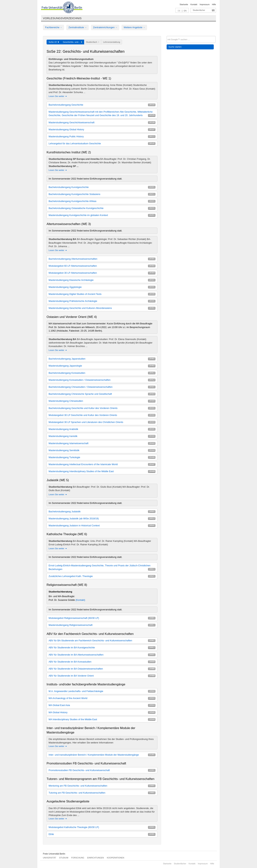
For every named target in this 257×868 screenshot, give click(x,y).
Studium (64, 858)
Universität (50, 858)
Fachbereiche (53, 27)
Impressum (205, 4)
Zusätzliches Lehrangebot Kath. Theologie (102, 576)
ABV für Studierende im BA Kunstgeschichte (102, 647)
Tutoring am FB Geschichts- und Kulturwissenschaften (102, 793)
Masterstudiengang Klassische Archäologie (102, 280)
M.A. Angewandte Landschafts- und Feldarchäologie (102, 691)
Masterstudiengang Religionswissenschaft (102, 625)
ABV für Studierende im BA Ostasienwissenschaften (102, 669)
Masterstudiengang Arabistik (102, 429)
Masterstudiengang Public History (102, 136)
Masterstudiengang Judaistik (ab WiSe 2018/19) (102, 518)
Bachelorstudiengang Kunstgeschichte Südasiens (102, 194)
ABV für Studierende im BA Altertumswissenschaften (102, 655)
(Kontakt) (80, 600)
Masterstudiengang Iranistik (102, 436)
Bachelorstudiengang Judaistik (102, 511)
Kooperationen (116, 858)
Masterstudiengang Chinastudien (102, 401)
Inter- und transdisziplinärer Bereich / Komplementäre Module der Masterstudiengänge (102, 755)
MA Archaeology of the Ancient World (102, 698)
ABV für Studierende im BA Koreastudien (102, 662)
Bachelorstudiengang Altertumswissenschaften (102, 259)
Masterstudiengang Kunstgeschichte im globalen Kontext (102, 215)
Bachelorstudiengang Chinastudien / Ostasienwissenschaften (102, 387)
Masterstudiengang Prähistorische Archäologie (102, 301)
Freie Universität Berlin (54, 854)
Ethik (102, 834)
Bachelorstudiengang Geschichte (102, 105)
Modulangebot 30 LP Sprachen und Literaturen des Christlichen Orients (102, 422)
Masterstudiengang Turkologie (102, 457)
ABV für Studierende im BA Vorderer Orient (102, 676)
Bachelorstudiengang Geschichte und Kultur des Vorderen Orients (102, 408)
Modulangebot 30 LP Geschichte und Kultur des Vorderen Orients (102, 415)
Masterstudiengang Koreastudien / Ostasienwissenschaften (102, 380)
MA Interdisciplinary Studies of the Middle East (102, 719)
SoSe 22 (54, 42)
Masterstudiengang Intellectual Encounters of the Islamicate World (102, 464)
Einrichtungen (96, 858)
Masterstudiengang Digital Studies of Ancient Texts (102, 294)
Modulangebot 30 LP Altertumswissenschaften (102, 273)
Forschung (78, 858)
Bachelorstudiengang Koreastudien (102, 373)
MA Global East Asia (102, 705)
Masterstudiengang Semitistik (102, 450)
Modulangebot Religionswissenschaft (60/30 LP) (102, 618)
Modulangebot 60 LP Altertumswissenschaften (102, 266)
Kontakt (194, 4)
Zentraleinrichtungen (105, 27)
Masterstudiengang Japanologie (102, 366)
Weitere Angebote (134, 27)
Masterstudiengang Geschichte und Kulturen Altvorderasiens (102, 308)
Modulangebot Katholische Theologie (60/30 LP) (102, 827)
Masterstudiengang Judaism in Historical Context (102, 525)
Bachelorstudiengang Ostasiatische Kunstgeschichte (102, 208)
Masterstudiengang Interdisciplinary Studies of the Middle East (102, 471)
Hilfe (214, 4)
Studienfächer (199, 10)
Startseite (184, 4)
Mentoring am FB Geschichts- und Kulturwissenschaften (102, 786)
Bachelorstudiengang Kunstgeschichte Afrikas (102, 201)
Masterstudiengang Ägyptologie (102, 287)
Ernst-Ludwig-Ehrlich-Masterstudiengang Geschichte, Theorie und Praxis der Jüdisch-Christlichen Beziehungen (102, 567)
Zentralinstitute (78, 27)
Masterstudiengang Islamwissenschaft (102, 443)
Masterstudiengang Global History (102, 129)
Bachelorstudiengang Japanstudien (102, 359)
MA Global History (102, 712)
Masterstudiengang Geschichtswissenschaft (102, 122)
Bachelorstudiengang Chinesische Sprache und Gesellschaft (102, 394)
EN (185, 11)
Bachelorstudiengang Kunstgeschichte (102, 187)
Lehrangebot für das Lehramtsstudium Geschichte (102, 143)
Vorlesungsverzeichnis (62, 18)
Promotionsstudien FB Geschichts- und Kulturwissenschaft (102, 770)
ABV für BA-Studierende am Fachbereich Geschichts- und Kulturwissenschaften (102, 640)
